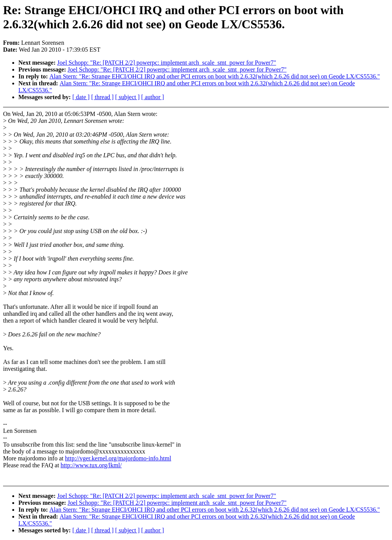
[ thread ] (102, 97)
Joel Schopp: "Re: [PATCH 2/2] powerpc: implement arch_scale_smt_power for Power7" (167, 63)
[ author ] (153, 97)
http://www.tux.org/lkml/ (91, 465)
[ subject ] (127, 97)
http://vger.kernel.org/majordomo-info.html (118, 458)
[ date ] (81, 97)
